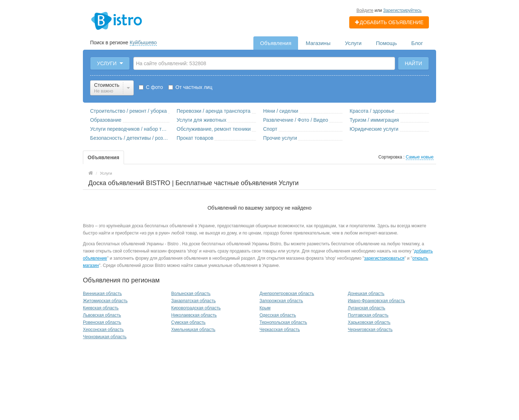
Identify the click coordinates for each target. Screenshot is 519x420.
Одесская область (278, 315)
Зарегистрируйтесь (402, 10)
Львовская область (102, 315)
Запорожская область (281, 301)
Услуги (353, 43)
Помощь (386, 43)
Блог (417, 43)
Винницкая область (102, 294)
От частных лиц (190, 87)
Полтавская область (368, 315)
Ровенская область (102, 322)
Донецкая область (366, 294)
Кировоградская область (196, 308)
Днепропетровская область (287, 294)
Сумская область (188, 322)
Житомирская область (105, 301)
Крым (265, 308)
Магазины (318, 43)
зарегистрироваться (384, 258)
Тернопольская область (283, 322)
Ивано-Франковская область (376, 301)
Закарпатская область (194, 301)
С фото (151, 87)
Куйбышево (143, 43)
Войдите (365, 10)
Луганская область (367, 308)
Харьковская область (369, 322)
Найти (413, 63)
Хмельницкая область (193, 330)
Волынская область (191, 294)
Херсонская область (103, 330)
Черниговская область (370, 330)
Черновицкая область (105, 337)
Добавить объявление (389, 22)
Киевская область (101, 308)
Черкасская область (280, 330)
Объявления (276, 43)
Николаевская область (194, 315)
